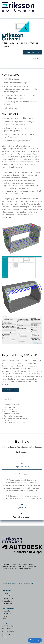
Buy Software (6, 629)
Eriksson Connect (8, 598)
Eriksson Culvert (7, 611)
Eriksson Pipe (6, 614)
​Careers (4, 637)
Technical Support (8, 632)
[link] (22, 22)
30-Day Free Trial (8, 626)
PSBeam (5, 616)
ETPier (4, 619)
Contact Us (6, 634)
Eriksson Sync (7, 604)
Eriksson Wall (6, 596)
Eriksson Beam (7, 593)
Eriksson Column (8, 601)
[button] (22, 465)
